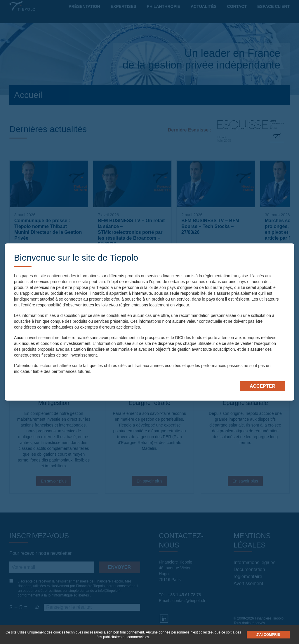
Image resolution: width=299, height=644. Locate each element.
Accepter (263, 386)
